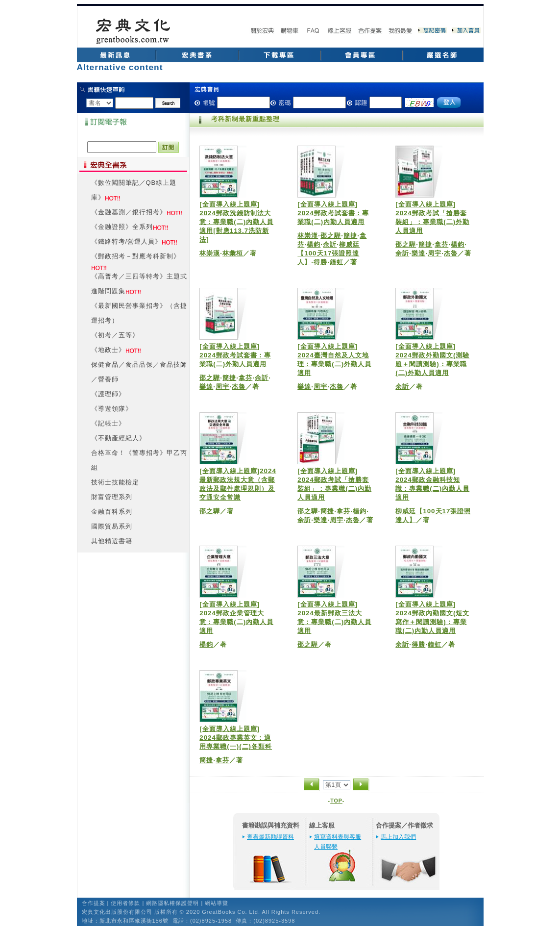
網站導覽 (217, 903)
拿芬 (441, 244)
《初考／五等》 (115, 335)
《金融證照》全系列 (122, 227)
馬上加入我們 (398, 837)
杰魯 (451, 253)
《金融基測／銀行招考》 (129, 212)
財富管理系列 (112, 497)
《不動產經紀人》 (119, 438)
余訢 (330, 244)
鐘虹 (337, 262)
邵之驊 (331, 236)
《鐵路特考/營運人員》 (127, 241)
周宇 (435, 253)
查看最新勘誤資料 (270, 837)
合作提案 (94, 903)
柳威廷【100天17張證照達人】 (329, 253)
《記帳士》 (108, 423)
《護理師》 (108, 394)
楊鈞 (314, 244)
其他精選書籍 (112, 541)
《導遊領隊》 (112, 409)
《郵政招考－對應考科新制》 (136, 256)
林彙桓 (233, 253)
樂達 (418, 253)
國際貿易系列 (112, 526)
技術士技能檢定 (115, 482)
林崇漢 (210, 253)
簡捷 (350, 236)
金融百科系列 (112, 512)
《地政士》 (108, 350)
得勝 (320, 262)
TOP (336, 801)
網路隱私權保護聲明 (172, 903)
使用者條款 (125, 903)
